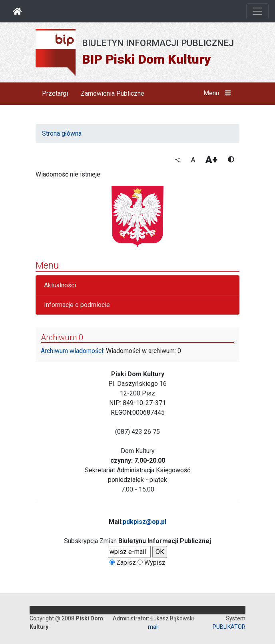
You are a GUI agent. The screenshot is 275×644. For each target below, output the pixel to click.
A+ (211, 160)
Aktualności (60, 285)
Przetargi (55, 93)
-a (178, 159)
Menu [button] (219, 93)
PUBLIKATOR (229, 627)
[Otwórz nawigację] (257, 11)
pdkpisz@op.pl (144, 522)
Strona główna (62, 133)
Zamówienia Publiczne (113, 93)
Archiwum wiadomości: (73, 351)
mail (153, 627)
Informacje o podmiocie (77, 305)
